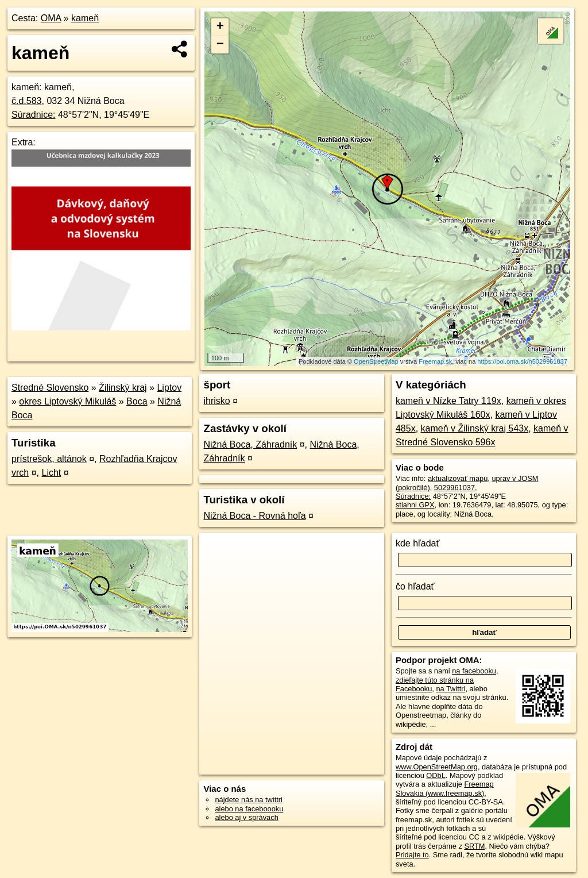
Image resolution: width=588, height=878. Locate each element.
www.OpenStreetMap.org (437, 767)
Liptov (169, 388)
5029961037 (454, 488)
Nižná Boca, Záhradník (250, 444)
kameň (85, 18)
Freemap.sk (435, 361)
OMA (51, 18)
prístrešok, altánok (49, 459)
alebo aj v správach (246, 817)
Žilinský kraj (123, 388)
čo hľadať (415, 586)
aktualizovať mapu (458, 478)
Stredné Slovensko (50, 388)
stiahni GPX (415, 505)
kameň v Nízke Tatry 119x (448, 401)
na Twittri (450, 689)
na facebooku (474, 671)
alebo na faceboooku (249, 809)
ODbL (436, 775)
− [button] (220, 45)
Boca (137, 401)
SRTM (474, 846)
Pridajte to (412, 855)
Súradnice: (34, 115)
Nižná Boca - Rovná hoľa (254, 516)
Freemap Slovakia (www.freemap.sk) (445, 788)
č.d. (27, 101)
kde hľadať (418, 543)
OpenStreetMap (376, 361)
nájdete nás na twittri (248, 800)
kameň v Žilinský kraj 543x (475, 428)
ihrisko (216, 401)
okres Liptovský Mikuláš (67, 401)
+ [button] (220, 27)
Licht (51, 473)
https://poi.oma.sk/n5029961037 (522, 361)
